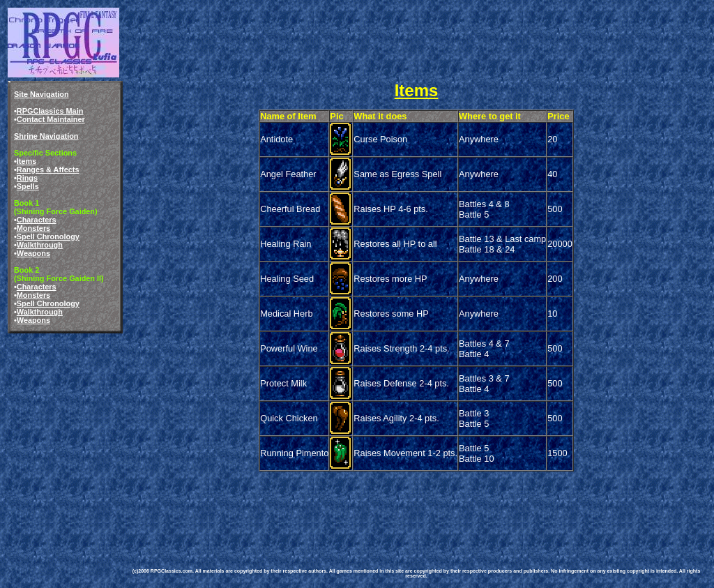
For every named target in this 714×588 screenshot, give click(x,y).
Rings (27, 178)
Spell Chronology (48, 236)
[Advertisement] (382, 505)
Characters (37, 220)
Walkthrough (40, 245)
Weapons (33, 253)
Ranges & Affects (48, 169)
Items (26, 161)
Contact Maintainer (51, 119)
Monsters (33, 228)
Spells (28, 186)
